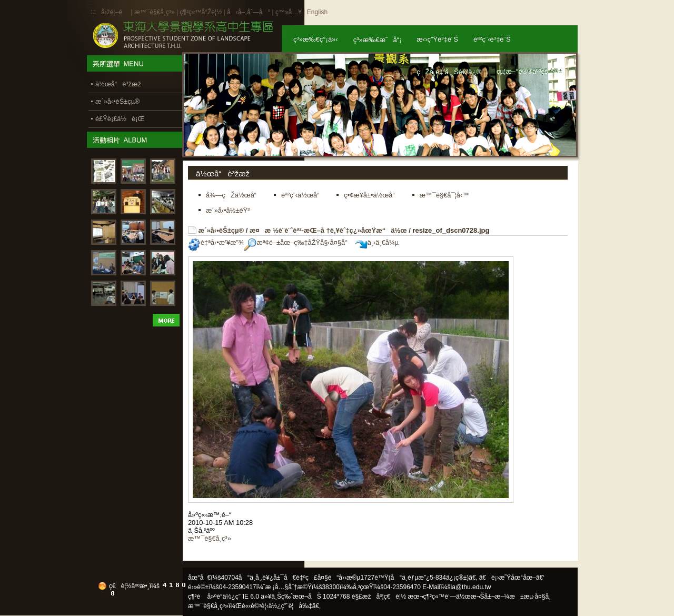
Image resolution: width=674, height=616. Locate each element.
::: (93, 12)
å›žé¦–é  (115, 12)
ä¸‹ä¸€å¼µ (377, 242)
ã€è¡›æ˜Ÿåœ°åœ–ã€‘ (512, 578)
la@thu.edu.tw (471, 587)
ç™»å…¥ (289, 12)
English (317, 12)
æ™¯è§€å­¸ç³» (155, 12)
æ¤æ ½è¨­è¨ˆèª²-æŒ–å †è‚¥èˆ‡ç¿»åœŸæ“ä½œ (328, 230)
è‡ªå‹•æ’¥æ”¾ (216, 242)
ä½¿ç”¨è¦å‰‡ (290, 606)
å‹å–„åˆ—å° (249, 12)
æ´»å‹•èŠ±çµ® (221, 230)
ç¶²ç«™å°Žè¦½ (201, 12)
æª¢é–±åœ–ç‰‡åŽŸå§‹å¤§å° (298, 242)
